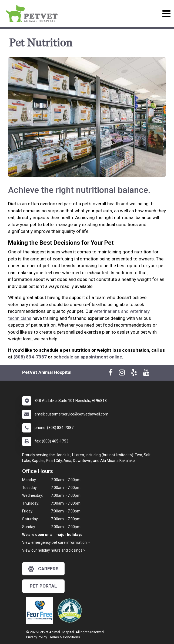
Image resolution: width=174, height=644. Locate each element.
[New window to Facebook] (111, 374)
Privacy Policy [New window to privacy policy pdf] (37, 637)
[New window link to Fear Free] (41, 611)
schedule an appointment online (88, 357)
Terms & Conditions (65, 637)
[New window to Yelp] (134, 374)
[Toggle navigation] (166, 14)
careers (43, 569)
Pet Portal (43, 586)
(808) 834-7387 (30, 357)
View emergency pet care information (54, 542)
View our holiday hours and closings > (54, 550)
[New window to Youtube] (146, 374)
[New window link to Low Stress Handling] (71, 611)
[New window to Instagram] (122, 374)
